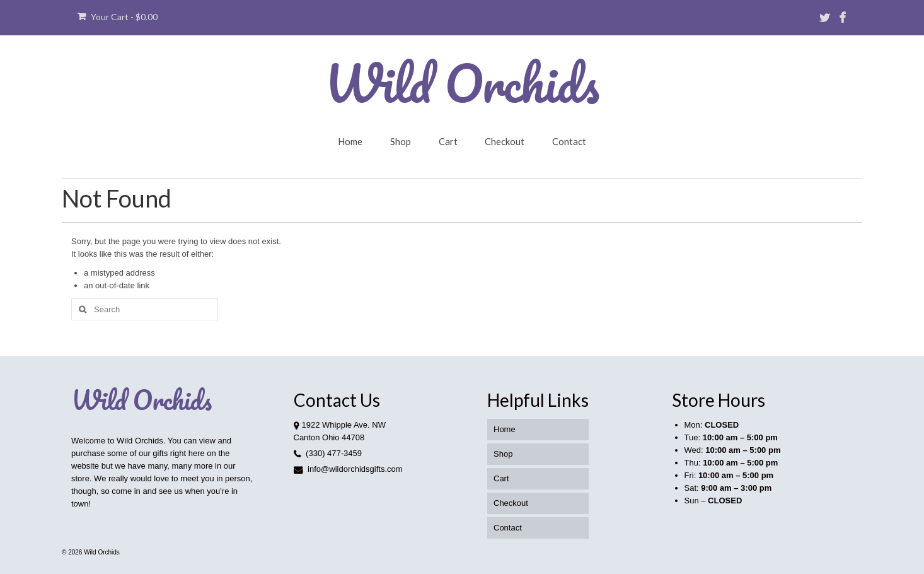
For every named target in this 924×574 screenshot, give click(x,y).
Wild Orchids (462, 83)
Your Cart (118, 17)
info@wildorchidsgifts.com (348, 469)
